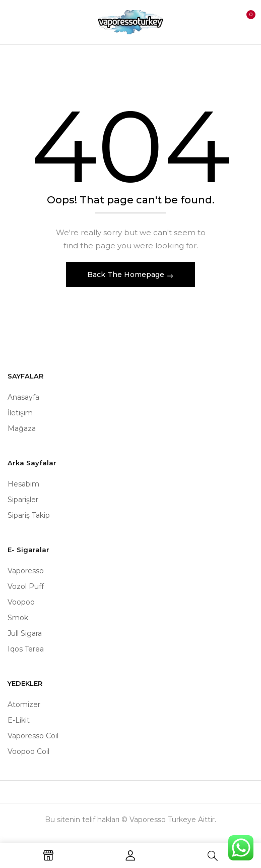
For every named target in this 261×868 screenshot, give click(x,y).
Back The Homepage (127, 275)
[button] (244, 21)
